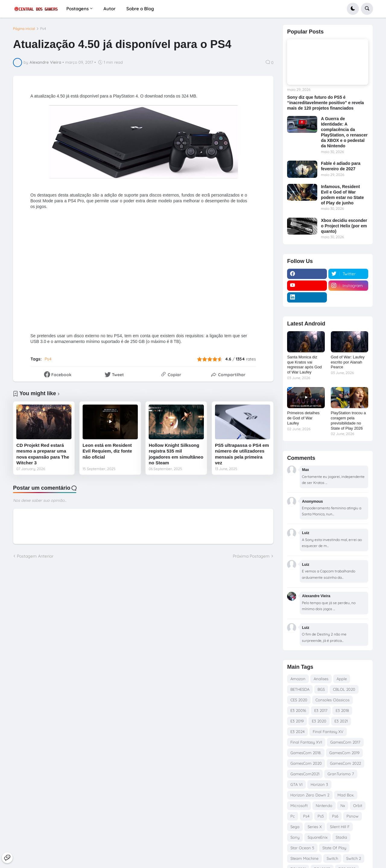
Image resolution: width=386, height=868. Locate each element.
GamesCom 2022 (345, 763)
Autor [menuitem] (109, 9)
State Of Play (334, 848)
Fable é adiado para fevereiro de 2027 (341, 166)
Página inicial (24, 29)
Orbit (358, 806)
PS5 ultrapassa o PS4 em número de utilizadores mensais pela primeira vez (242, 454)
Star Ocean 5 (302, 848)
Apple (342, 679)
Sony (295, 837)
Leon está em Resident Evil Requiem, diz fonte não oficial (107, 451)
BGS (321, 689)
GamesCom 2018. (306, 753)
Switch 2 (354, 858)
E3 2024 (297, 732)
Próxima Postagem (251, 556)
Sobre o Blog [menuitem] (140, 9)
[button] (353, 9)
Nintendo (324, 806)
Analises (321, 679)
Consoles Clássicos (332, 700)
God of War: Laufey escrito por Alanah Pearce (348, 362)
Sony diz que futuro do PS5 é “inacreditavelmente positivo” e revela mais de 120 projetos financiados (325, 103)
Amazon (298, 679)
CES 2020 (299, 700)
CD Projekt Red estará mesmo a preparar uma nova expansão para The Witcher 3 (43, 454)
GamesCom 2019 (344, 753)
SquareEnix (318, 837)
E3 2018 (342, 710)
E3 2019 (297, 721)
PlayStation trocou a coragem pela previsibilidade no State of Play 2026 (348, 421)
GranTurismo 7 (341, 774)
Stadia (341, 837)
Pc (293, 816)
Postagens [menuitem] (78, 9)
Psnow (353, 816)
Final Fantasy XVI (306, 742)
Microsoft (299, 806)
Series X (315, 827)
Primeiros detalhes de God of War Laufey (303, 418)
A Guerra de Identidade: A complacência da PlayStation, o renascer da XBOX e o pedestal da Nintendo (344, 132)
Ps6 (335, 816)
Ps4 (43, 29)
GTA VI (296, 784)
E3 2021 (341, 721)
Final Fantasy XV (328, 732)
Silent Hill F (340, 827)
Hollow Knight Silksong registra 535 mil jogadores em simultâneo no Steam (176, 454)
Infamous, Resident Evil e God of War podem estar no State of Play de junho (342, 195)
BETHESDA (300, 689)
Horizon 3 (319, 784)
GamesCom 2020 (306, 763)
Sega (295, 827)
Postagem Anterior (35, 556)
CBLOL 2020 (344, 689)
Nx (343, 806)
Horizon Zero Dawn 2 (310, 795)
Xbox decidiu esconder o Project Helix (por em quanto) (344, 226)
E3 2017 (321, 710)
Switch (332, 858)
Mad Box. (346, 795)
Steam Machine (304, 858)
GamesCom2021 (305, 774)
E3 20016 (298, 710)
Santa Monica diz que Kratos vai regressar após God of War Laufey (304, 365)
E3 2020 (319, 721)
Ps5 (321, 816)
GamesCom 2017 (345, 742)
